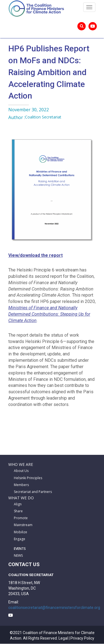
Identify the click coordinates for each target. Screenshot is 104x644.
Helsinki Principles (28, 478)
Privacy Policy (82, 638)
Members (21, 485)
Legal (63, 638)
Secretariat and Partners (33, 492)
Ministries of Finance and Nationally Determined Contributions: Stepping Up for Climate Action (49, 314)
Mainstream (23, 525)
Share (18, 511)
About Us (21, 471)
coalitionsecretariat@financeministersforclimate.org (54, 608)
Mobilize (21, 532)
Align (18, 504)
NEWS (18, 555)
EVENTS (20, 549)
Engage (20, 539)
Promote (21, 518)
